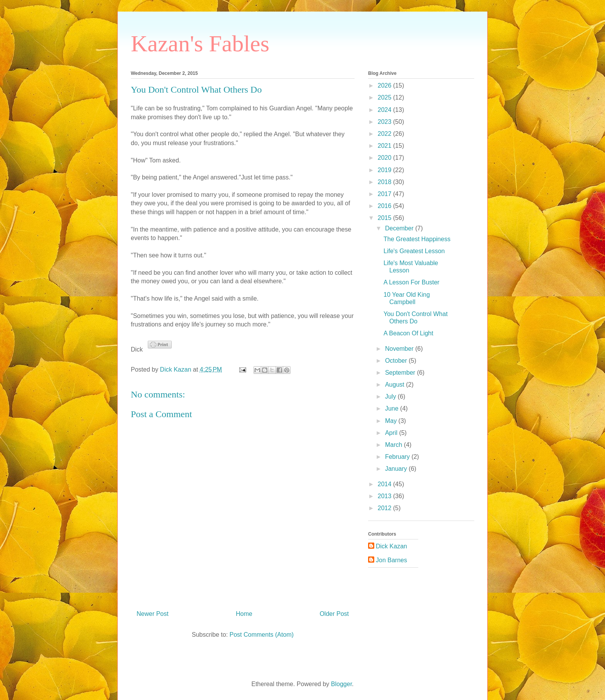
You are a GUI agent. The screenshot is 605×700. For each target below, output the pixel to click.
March (395, 445)
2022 (385, 134)
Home (244, 614)
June (393, 408)
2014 (385, 484)
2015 (385, 218)
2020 (385, 158)
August (395, 385)
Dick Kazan (391, 546)
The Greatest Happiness (417, 239)
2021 (385, 146)
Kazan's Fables (200, 44)
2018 (385, 182)
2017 (385, 194)
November (400, 349)
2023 (385, 122)
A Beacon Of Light (408, 333)
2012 (385, 508)
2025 (385, 97)
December (400, 228)
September (401, 373)
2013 (385, 496)
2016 (385, 206)
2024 (385, 110)
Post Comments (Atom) (262, 635)
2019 (385, 170)
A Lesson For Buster (412, 282)
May (392, 421)
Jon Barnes (391, 560)
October (397, 361)
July (391, 396)
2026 (385, 85)
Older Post (334, 614)
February (398, 457)
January (397, 469)
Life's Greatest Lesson (414, 251)
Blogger (341, 684)
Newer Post (153, 614)
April (392, 433)
